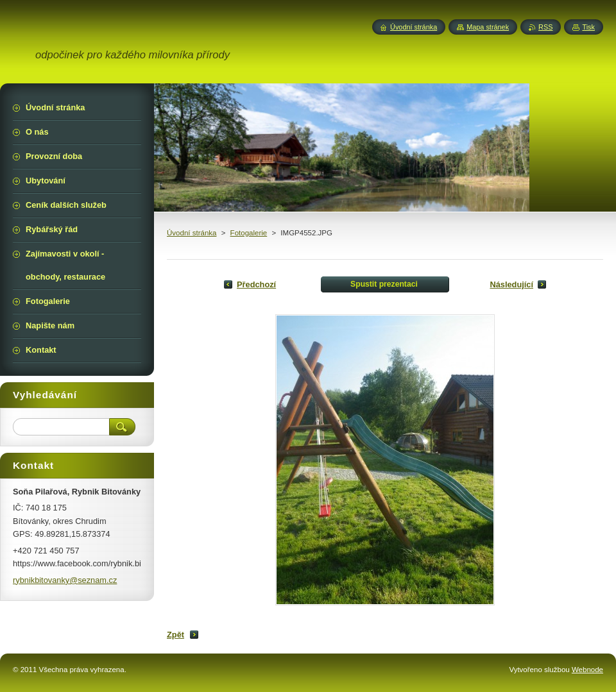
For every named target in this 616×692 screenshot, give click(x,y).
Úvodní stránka (192, 233)
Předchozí (256, 284)
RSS (545, 27)
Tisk (588, 27)
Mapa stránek (488, 27)
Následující (511, 284)
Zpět (175, 635)
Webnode (587, 670)
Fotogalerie (249, 233)
